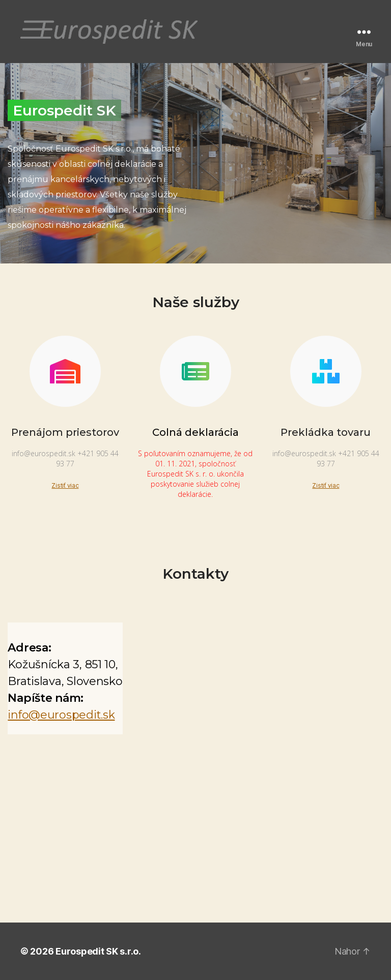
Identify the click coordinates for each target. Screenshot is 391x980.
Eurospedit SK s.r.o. (98, 951)
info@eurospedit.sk (61, 715)
